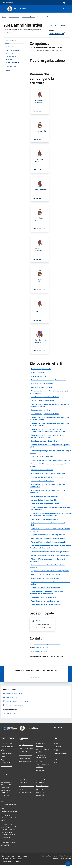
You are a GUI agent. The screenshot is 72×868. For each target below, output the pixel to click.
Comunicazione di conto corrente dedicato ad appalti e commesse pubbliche (49, 405)
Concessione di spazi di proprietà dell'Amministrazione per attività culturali (49, 419)
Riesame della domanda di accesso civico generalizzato (50, 552)
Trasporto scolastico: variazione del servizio (46, 605)
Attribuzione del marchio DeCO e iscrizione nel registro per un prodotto (49, 392)
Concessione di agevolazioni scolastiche (45, 414)
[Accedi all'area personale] (64, 3)
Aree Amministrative (8, 747)
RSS (2, 856)
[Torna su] (68, 864)
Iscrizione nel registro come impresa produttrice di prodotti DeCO (48, 491)
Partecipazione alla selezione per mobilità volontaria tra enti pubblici (50, 530)
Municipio (40, 621)
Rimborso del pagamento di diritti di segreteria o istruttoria (47, 566)
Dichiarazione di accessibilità (41, 794)
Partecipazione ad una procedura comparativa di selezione (47, 524)
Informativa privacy (42, 786)
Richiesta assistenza (25, 792)
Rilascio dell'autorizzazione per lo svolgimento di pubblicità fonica (47, 560)
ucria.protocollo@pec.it (40, 651)
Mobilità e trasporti (25, 761)
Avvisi (56, 750)
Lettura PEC (19, 862)
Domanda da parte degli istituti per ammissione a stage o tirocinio (50, 452)
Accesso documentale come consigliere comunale (48, 380)
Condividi (53, 26)
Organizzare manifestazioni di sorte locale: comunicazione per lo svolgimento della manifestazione (51, 514)
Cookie (25, 856)
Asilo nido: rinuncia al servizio (41, 387)
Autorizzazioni (41, 770)
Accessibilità (10, 856)
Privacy (18, 856)
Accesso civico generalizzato (41, 369)
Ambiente (39, 761)
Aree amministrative (28, 17)
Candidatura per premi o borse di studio (45, 397)
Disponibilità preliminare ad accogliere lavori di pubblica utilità (50, 446)
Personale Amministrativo (6, 761)
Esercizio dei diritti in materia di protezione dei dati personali (48, 465)
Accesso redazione (65, 859)
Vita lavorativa (23, 751)
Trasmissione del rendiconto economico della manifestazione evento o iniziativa (46, 592)
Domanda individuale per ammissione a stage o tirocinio (51, 460)
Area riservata (18, 859)
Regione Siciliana (8, 3)
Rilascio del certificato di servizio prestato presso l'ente (50, 555)
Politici (3, 757)
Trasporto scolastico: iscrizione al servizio (45, 597)
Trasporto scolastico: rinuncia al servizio (45, 601)
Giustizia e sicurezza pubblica (43, 750)
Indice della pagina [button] (12, 40)
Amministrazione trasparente (42, 781)
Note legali (40, 789)
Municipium (55, 859)
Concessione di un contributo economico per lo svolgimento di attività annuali (47, 436)
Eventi (56, 762)
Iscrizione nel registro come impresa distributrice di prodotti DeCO (48, 486)
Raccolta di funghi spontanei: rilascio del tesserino (48, 538)
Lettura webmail (7, 862)
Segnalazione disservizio (26, 786)
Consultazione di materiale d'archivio (44, 441)
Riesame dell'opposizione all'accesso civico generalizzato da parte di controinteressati (50, 547)
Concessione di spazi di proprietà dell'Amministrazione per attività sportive (49, 424)
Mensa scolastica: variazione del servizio (45, 504)
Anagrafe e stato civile (26, 745)
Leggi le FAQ (23, 789)
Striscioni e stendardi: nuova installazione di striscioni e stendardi (50, 583)
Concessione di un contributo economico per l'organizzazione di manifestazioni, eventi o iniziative (48, 430)
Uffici (3, 750)
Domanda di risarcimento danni (42, 456)
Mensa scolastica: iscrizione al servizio (44, 496)
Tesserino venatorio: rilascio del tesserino (45, 588)
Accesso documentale (39, 376)
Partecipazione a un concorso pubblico (44, 519)
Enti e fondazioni (6, 753)
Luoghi (56, 759)
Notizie (56, 743)
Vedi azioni (62, 26)
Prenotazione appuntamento (23, 781)
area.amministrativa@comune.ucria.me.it (47, 644)
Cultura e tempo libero (26, 748)
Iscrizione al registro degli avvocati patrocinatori (48, 473)
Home (4, 17)
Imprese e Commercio (25, 755)
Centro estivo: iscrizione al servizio (43, 400)
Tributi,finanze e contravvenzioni (41, 756)
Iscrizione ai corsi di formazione (42, 470)
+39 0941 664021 (42, 647)
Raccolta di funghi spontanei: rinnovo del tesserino (49, 542)
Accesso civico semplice (39, 372)
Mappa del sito (6, 859)
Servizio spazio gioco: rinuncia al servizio (45, 578)
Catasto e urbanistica (25, 758)
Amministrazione (14, 17)
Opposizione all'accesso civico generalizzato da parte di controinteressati (50, 508)
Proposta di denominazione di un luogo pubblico (48, 535)
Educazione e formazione (40, 745)
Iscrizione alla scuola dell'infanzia (43, 481)
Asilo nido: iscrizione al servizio (42, 384)
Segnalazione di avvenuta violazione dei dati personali (50, 571)
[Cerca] (68, 9)
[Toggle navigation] (4, 9)
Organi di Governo (7, 743)
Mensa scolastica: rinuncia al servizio (44, 500)
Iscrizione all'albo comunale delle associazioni (47, 477)
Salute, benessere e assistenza (42, 766)
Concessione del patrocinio (40, 410)
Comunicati (58, 747)
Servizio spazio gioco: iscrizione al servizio (46, 574)
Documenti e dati (6, 766)
